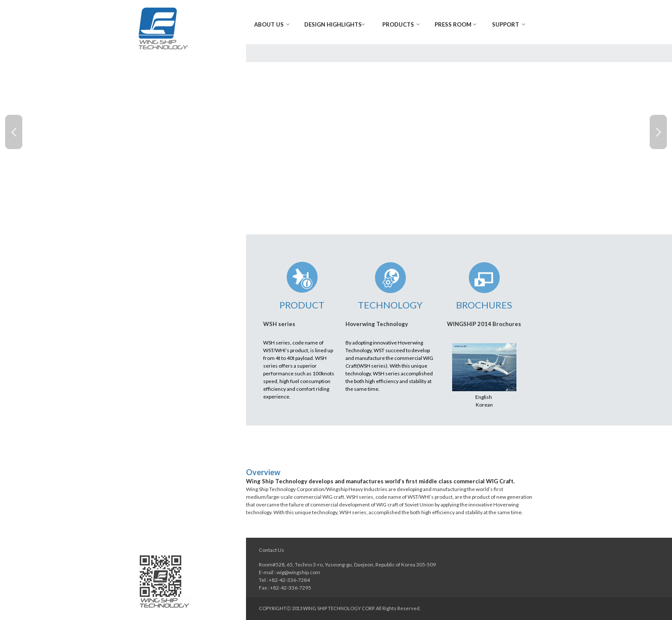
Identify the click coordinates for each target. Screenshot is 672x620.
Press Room (453, 24)
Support (505, 24)
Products (398, 24)
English (484, 397)
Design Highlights (333, 24)
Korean (484, 405)
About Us (269, 24)
